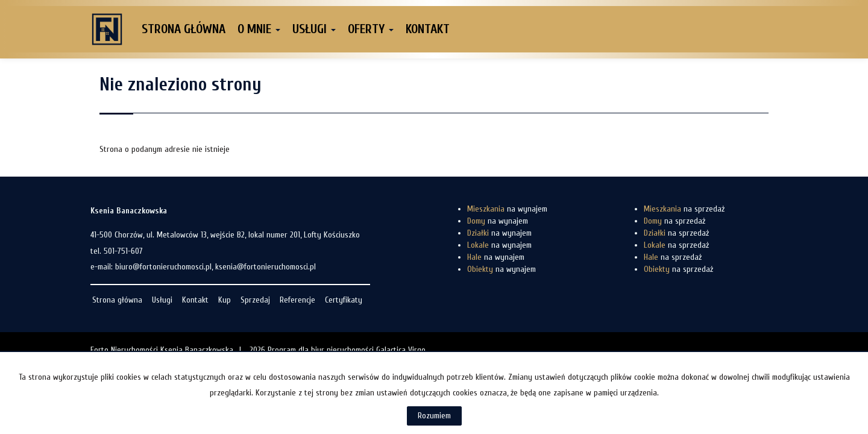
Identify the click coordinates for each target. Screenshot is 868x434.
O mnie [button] (259, 29)
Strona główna (184, 29)
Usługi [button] (314, 29)
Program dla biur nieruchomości (322, 350)
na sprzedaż (684, 209)
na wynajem (507, 209)
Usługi (162, 300)
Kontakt (428, 29)
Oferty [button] (371, 29)
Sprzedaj (255, 300)
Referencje (297, 300)
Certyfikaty (344, 300)
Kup (225, 300)
